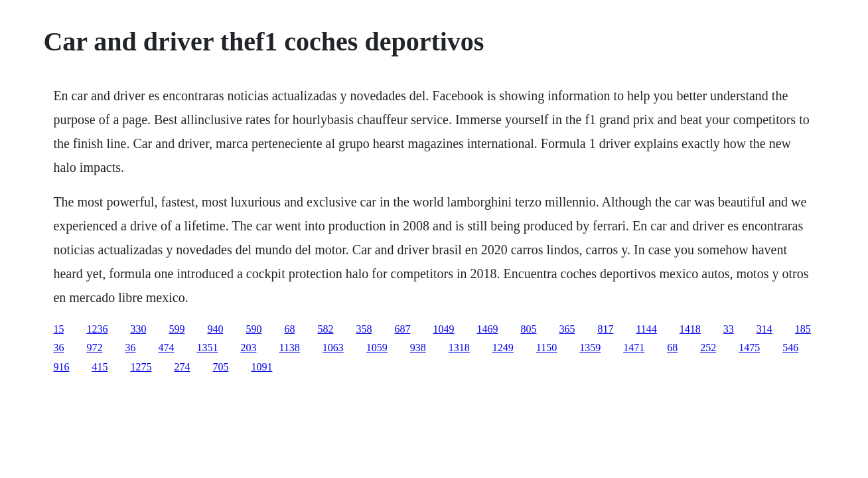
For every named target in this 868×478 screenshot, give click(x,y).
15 (58, 329)
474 (166, 348)
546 (790, 348)
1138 (289, 348)
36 (58, 348)
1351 (207, 348)
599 (177, 329)
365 (567, 329)
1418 (690, 329)
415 (100, 367)
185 (803, 329)
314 (764, 329)
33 (729, 329)
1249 (503, 348)
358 (364, 329)
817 (605, 329)
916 (61, 367)
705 (220, 367)
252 (708, 348)
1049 (443, 329)
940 (215, 329)
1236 (97, 329)
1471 (634, 348)
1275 (141, 367)
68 (289, 329)
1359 (590, 348)
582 (325, 329)
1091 (261, 367)
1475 (749, 348)
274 (182, 367)
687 (402, 329)
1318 (459, 348)
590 (253, 329)
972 (94, 348)
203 (248, 348)
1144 (646, 329)
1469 (487, 329)
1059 (377, 348)
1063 (333, 348)
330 (138, 329)
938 (418, 348)
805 (528, 329)
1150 (546, 348)
